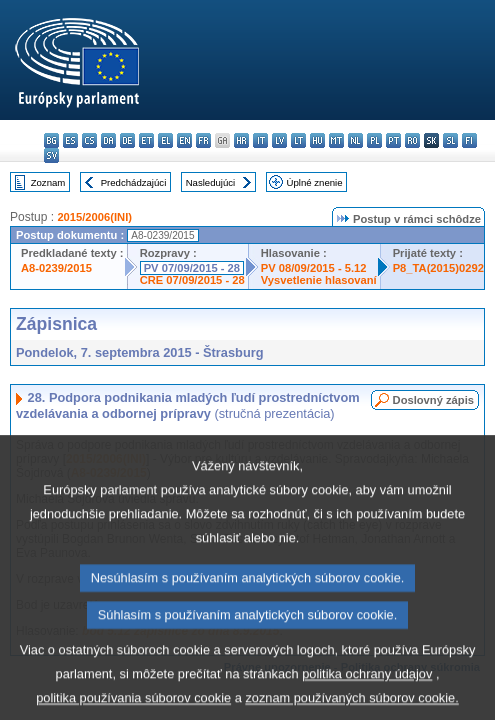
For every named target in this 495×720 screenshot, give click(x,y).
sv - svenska (51, 155)
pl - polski (374, 140)
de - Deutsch (127, 140)
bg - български (51, 140)
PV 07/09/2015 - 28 (192, 268)
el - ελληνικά (165, 140)
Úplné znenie (315, 182)
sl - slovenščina (450, 140)
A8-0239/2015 (56, 268)
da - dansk (108, 140)
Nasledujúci (211, 182)
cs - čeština (89, 140)
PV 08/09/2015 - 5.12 (314, 268)
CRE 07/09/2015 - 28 (192, 280)
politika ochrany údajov (367, 694)
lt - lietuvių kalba (298, 140)
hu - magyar (317, 140)
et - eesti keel (146, 140)
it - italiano (260, 140)
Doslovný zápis (433, 400)
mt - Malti (336, 140)
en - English (184, 140)
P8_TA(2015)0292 (438, 268)
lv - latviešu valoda (279, 140)
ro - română (412, 140)
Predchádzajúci (134, 182)
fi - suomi (469, 140)
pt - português (393, 140)
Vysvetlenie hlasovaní (319, 280)
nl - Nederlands (355, 140)
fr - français (203, 140)
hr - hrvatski (241, 140)
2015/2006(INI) (94, 217)
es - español (70, 140)
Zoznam (48, 182)
